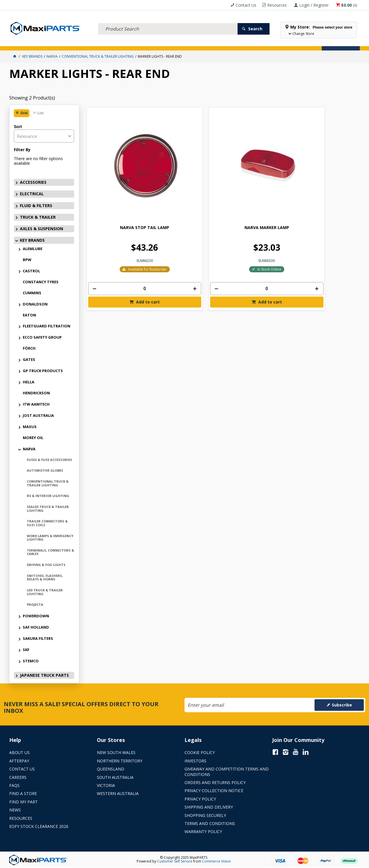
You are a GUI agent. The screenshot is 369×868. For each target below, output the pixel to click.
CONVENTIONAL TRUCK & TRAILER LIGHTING (48, 483)
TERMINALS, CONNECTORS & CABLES (50, 552)
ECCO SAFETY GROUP (42, 337)
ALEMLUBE (33, 249)
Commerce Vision (216, 861)
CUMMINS (32, 293)
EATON (29, 315)
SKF (26, 650)
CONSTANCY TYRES (41, 282)
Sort (18, 127)
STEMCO (31, 661)
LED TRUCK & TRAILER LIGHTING (45, 592)
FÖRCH (29, 348)
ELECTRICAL (47, 43)
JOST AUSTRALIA (38, 415)
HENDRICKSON (36, 393)
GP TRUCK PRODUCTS (43, 371)
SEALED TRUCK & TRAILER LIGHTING (48, 509)
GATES (29, 359)
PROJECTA (35, 604)
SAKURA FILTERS (38, 638)
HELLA (29, 382)
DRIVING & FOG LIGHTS (46, 565)
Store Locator (217, 43)
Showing (32, 98)
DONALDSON (35, 304)
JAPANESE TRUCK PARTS (44, 675)
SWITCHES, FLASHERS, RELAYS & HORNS (45, 578)
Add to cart (121, 244)
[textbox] (168, 22)
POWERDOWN (36, 616)
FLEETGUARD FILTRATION (47, 326)
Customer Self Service (175, 861)
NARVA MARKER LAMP (187, 170)
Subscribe (342, 705)
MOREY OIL (33, 438)
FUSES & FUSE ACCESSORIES (49, 460)
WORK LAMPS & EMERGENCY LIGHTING (50, 538)
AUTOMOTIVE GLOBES (45, 470)
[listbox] (44, 136)
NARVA (29, 449)
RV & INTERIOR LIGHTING (48, 496)
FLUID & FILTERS (74, 43)
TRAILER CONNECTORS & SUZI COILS (47, 523)
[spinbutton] (118, 231)
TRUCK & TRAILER (105, 43)
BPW (27, 260)
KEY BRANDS (169, 43)
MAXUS (30, 427)
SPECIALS (192, 43)
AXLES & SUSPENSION (139, 43)
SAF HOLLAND (36, 627)
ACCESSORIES (22, 43)
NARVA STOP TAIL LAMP (118, 170)
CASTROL (31, 271)
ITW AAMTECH (36, 404)
